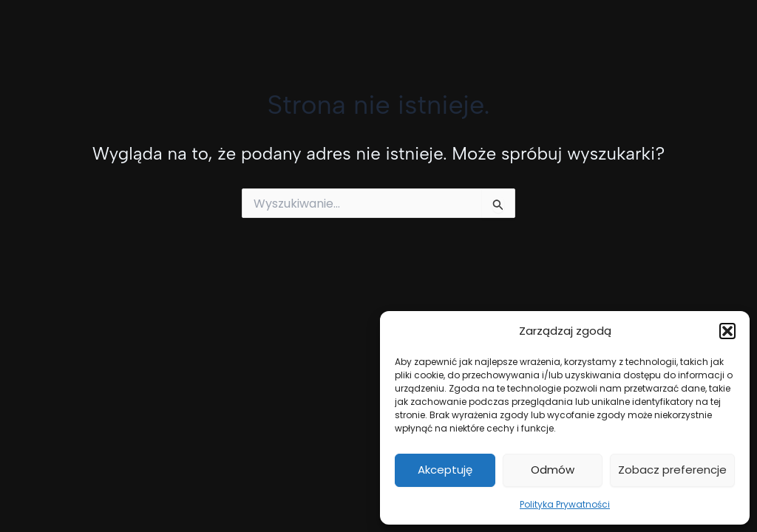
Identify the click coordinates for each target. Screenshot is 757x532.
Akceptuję (445, 470)
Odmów (553, 470)
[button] (727, 331)
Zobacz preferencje (672, 470)
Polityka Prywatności (565, 504)
